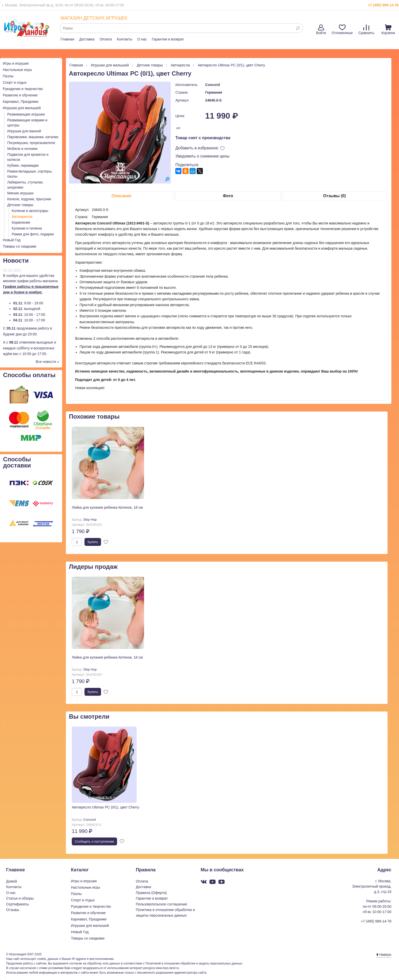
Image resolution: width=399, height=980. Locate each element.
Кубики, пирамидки (23, 165)
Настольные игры (17, 70)
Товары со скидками (20, 246)
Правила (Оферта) (151, 893)
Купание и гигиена (27, 228)
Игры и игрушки (16, 63)
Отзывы (13, 910)
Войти (321, 30)
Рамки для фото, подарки (33, 234)
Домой (12, 881)
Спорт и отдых (15, 82)
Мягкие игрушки (20, 193)
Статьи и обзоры (20, 898)
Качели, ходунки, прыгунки (29, 199)
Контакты (124, 39)
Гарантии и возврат (168, 39)
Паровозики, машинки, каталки (33, 137)
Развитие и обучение (20, 95)
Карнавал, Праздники (21, 102)
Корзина (388, 30)
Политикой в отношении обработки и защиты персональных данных (194, 963)
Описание (121, 196)
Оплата (106, 39)
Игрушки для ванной (24, 131)
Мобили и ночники (23, 149)
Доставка (87, 39)
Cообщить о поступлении (94, 841)
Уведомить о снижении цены (202, 156)
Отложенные (342, 30)
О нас (142, 39)
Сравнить (366, 30)
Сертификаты (17, 904)
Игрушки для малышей (22, 108)
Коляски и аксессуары (30, 211)
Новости (16, 260)
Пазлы (8, 76)
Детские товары (20, 205)
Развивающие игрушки (26, 114)
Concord (212, 85)
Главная (67, 39)
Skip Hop (90, 520)
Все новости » (47, 362)
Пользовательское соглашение (162, 904)
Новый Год (12, 240)
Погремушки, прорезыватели (31, 143)
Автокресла (22, 217)
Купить (93, 542)
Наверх (384, 955)
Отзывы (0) (334, 196)
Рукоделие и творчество (23, 89)
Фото (228, 196)
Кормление (21, 222)
